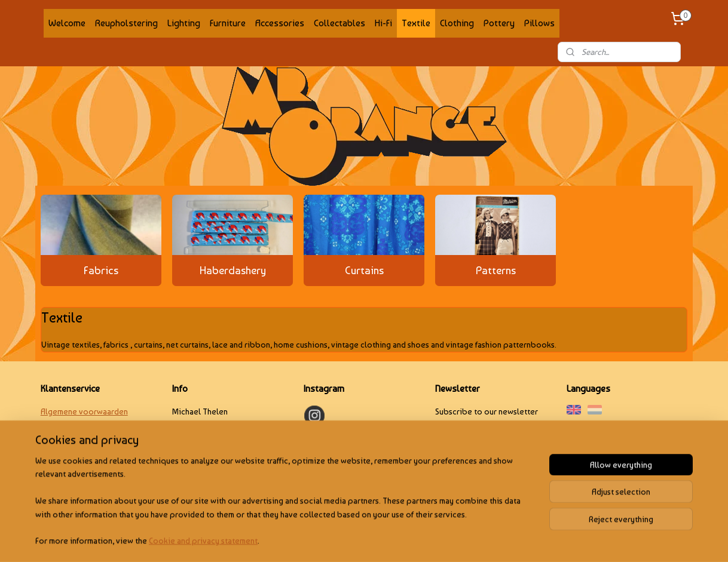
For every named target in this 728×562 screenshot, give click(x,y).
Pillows (539, 23)
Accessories (280, 23)
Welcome (67, 23)
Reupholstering (126, 23)
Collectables (339, 23)
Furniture (228, 23)
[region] (285, 508)
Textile (416, 23)
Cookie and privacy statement (203, 540)
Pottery (499, 23)
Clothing (457, 23)
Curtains (364, 270)
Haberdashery (233, 270)
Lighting (184, 23)
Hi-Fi (383, 23)
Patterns (496, 270)
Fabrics (101, 270)
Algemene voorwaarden (84, 411)
